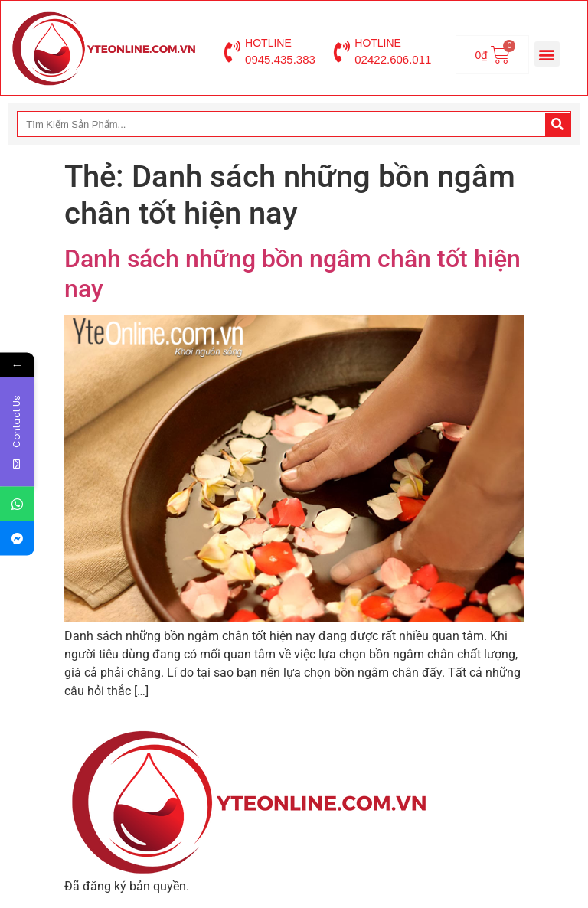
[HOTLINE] (232, 52)
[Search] (557, 124)
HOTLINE (268, 43)
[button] (547, 54)
